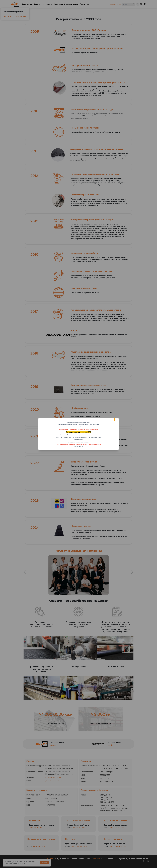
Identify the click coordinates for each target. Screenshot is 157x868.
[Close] (116, 419)
